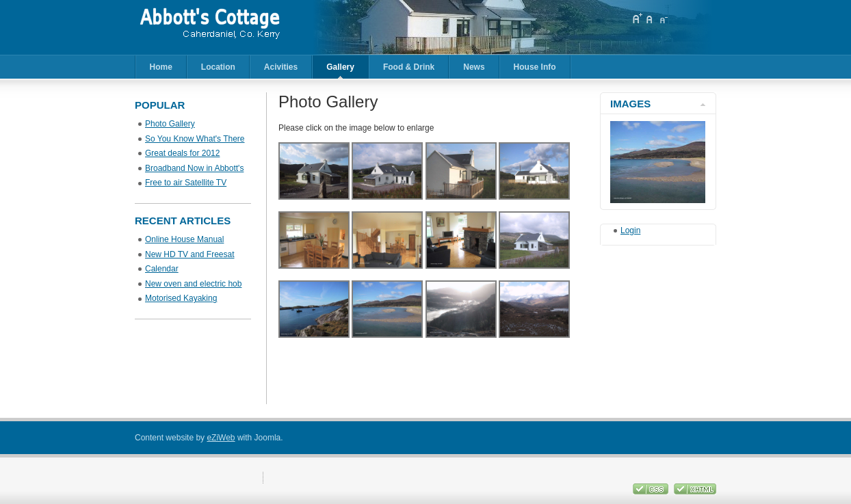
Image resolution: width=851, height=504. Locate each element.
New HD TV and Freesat (190, 254)
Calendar (162, 269)
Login (630, 230)
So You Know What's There (195, 139)
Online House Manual (184, 239)
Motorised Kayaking (181, 298)
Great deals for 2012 (182, 153)
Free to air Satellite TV (186, 183)
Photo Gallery (170, 124)
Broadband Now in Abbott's (194, 168)
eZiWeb (221, 438)
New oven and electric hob (193, 284)
